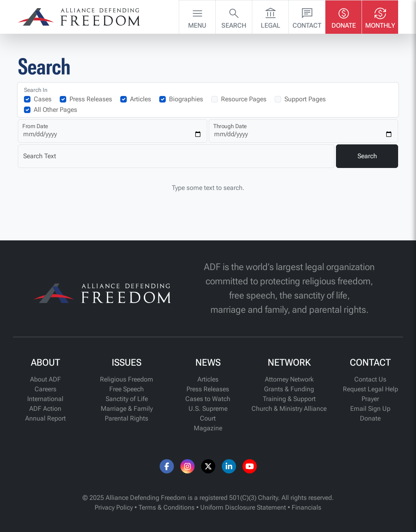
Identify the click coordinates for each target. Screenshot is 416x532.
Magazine (208, 428)
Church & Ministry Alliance (289, 409)
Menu (197, 16)
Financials (307, 507)
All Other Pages (55, 110)
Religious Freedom (127, 379)
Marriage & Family (127, 409)
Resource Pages (244, 99)
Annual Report (45, 418)
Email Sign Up (370, 409)
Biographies (186, 99)
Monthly (380, 16)
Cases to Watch (208, 399)
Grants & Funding (289, 389)
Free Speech (127, 389)
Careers (45, 389)
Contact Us (370, 379)
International (45, 399)
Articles (141, 99)
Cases (43, 99)
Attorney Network (289, 379)
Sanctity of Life (127, 399)
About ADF (45, 379)
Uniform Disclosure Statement (243, 507)
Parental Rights (127, 418)
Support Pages (305, 99)
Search (234, 16)
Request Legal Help (370, 389)
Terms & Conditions (167, 507)
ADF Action (45, 409)
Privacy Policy (114, 507)
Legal (271, 16)
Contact (307, 16)
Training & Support (289, 399)
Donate (344, 16)
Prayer (370, 399)
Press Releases (91, 99)
